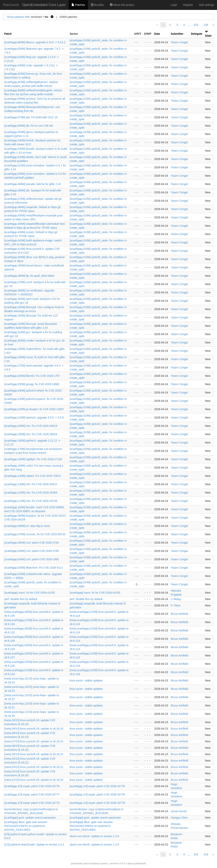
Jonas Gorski (179, 811)
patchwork (77, 863)
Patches (78, 5)
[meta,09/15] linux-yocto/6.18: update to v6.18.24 (34, 729)
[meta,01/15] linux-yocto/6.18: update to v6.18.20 (34, 780)
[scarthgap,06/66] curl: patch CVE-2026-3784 (32, 543)
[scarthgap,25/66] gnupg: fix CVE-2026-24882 (32, 384)
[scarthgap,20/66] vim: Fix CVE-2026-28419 (31, 426)
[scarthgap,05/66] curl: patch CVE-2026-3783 (32, 551)
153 (196, 25)
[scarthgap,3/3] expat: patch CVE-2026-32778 (32, 786)
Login (174, 5)
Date (157, 34)
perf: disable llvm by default (21, 599)
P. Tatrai (176, 605)
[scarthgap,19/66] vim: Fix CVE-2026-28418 (31, 434)
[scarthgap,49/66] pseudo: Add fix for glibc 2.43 (33, 184)
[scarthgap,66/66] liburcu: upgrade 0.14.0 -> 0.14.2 (35, 42)
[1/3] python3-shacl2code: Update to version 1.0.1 (34, 845)
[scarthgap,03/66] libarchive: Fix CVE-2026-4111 (34, 568)
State (208, 36)
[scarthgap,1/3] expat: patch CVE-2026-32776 (97, 786)
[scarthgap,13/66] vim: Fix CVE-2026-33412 (31, 484)
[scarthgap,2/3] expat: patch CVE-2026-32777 (32, 795)
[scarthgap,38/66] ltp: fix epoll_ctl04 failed (29, 276)
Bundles (97, 5)
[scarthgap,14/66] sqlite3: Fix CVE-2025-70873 (33, 476)
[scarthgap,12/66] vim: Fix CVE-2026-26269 (31, 493)
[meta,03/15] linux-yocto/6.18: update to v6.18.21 (34, 767)
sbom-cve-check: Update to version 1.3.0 (94, 836)
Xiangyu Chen (179, 818)
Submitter (177, 34)
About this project (122, 5)
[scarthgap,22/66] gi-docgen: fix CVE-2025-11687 (34, 409)
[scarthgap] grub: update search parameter (30, 818)
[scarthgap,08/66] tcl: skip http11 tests (27, 526)
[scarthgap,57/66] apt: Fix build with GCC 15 (31, 117)
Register (188, 5)
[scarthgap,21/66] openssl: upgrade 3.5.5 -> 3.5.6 (34, 418)
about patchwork (137, 863)
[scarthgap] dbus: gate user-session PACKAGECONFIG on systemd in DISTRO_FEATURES (26, 826)
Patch (8, 34)
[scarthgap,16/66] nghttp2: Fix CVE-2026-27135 (33, 459)
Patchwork (11, 5)
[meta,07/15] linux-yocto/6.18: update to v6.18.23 (34, 741)
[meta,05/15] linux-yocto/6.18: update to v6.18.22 (34, 754)
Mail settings (207, 5)
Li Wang (176, 599)
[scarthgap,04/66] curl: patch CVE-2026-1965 (32, 559)
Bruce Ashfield (180, 614)
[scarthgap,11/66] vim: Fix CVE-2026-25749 (31, 501)
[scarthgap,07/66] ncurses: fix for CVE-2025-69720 (35, 534)
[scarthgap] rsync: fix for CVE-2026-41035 (30, 593)
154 (206, 25)
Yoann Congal (179, 42)
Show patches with (18, 17)
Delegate (197, 34)
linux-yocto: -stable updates (86, 680)
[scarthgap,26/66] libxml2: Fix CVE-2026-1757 (32, 376)
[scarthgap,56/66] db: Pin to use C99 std (29, 126)
